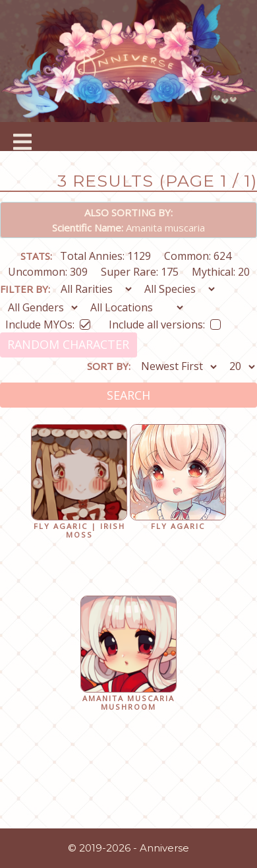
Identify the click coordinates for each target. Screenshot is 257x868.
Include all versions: (165, 322)
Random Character (68, 344)
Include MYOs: (48, 322)
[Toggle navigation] (23, 137)
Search (128, 395)
